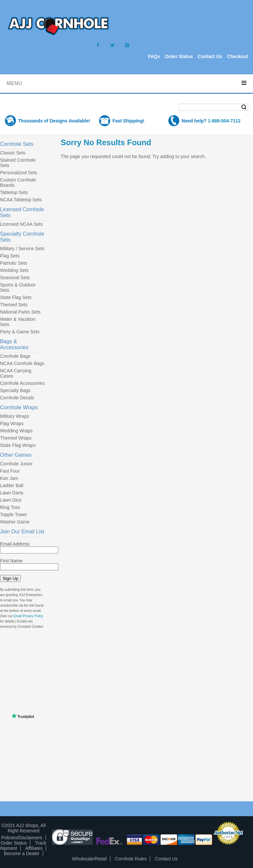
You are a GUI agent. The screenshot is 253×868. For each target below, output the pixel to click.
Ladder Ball (12, 485)
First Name (11, 561)
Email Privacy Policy (28, 616)
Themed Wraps (16, 438)
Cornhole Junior (16, 464)
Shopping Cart (31, 108)
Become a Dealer (22, 853)
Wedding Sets (14, 270)
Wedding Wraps (16, 431)
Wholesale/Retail (89, 859)
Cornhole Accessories (22, 383)
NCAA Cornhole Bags (22, 363)
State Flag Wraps (18, 445)
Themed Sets (14, 305)
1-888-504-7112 (224, 121)
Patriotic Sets (14, 263)
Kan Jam (9, 478)
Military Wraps (14, 416)
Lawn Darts (12, 493)
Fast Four (10, 471)
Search (244, 107)
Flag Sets (10, 256)
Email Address (15, 544)
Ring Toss (10, 507)
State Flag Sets (16, 297)
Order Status (179, 56)
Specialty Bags (15, 390)
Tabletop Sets (14, 192)
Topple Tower (14, 515)
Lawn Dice (11, 500)
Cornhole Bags (15, 356)
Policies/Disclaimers (22, 838)
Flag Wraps (12, 423)
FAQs (154, 56)
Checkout (238, 56)
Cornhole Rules (131, 859)
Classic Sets (13, 153)
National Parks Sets (20, 312)
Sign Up (10, 578)
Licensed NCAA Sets (21, 224)
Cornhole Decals (17, 398)
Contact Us (210, 56)
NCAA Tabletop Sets (21, 200)
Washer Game (15, 522)
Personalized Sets (19, 173)
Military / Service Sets (22, 249)
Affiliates (34, 848)
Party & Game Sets (20, 332)
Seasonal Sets (15, 278)
